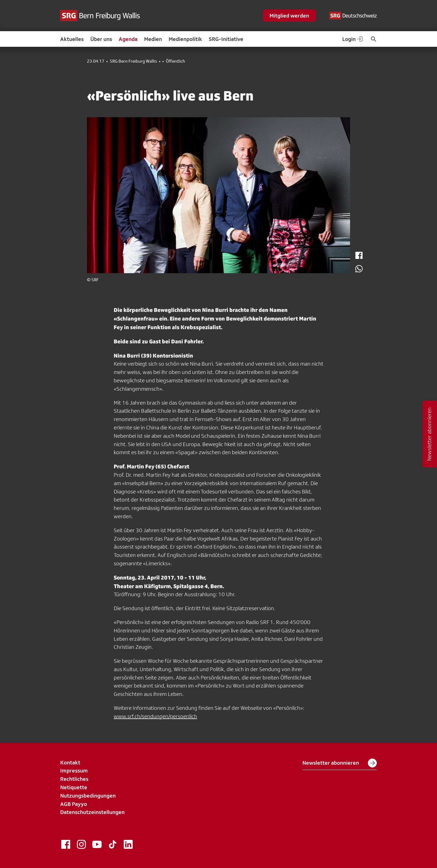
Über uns (101, 39)
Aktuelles (72, 39)
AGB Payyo (74, 804)
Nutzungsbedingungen (88, 796)
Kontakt (70, 762)
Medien (153, 39)
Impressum (74, 771)
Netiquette (74, 787)
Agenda (128, 39)
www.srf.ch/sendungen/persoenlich (155, 716)
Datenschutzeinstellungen (92, 812)
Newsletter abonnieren (340, 763)
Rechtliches (74, 779)
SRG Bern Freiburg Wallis (133, 61)
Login (353, 39)
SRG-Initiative (226, 39)
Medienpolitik (185, 39)
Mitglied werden (289, 16)
